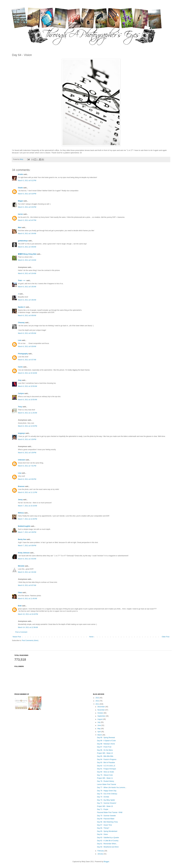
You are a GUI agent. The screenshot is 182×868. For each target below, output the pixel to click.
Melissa (21, 513)
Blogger (106, 862)
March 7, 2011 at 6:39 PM (27, 532)
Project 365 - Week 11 (105, 778)
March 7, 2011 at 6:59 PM (27, 546)
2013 (98, 698)
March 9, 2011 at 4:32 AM (27, 572)
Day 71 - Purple (103, 809)
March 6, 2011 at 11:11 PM (28, 492)
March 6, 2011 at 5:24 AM (27, 273)
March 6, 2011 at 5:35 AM (27, 287)
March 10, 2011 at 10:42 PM (28, 614)
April (99, 732)
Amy (20, 380)
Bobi (20, 606)
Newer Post (17, 637)
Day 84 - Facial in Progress (107, 759)
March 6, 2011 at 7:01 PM (27, 466)
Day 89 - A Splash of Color (106, 741)
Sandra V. (22, 307)
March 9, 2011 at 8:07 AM (27, 585)
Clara (20, 593)
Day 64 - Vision (102, 834)
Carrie (20, 367)
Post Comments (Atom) (30, 640)
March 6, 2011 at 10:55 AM (27, 400)
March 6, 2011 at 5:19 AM (27, 260)
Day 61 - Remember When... (107, 844)
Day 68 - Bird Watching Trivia (107, 822)
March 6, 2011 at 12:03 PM (28, 426)
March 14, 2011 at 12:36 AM (28, 627)
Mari (20, 228)
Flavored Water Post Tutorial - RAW (110, 812)
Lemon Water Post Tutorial (106, 784)
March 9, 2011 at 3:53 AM (27, 559)
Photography (23, 354)
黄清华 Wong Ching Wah (27, 254)
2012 (98, 701)
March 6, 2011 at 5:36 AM (27, 300)
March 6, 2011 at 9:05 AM (27, 333)
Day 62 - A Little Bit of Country (108, 841)
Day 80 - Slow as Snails (105, 772)
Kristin (21, 174)
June (99, 725)
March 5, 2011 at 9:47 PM (27, 220)
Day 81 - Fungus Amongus (106, 769)
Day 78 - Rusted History (105, 781)
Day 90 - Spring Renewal (106, 738)
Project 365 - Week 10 (105, 806)
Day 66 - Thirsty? (103, 828)
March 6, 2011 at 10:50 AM (27, 386)
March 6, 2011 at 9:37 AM (27, 360)
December (101, 707)
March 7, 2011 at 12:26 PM (28, 519)
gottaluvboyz (23, 241)
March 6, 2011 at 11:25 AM (27, 413)
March (100, 735)
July (99, 722)
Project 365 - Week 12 (105, 753)
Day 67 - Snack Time (104, 825)
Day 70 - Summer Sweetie (106, 816)
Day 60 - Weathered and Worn (108, 847)
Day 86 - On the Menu (105, 750)
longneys (22, 433)
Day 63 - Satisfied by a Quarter (108, 838)
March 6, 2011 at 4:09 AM (27, 247)
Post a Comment (21, 632)
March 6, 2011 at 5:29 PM (27, 453)
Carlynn (21, 393)
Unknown (22, 460)
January (100, 854)
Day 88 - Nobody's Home (106, 744)
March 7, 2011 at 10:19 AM (27, 506)
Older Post (166, 637)
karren (20, 214)
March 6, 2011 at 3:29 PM (27, 439)
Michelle (21, 566)
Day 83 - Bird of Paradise (106, 763)
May (99, 729)
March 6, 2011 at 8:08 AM (27, 316)
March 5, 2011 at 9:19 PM (27, 194)
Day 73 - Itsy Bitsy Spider (106, 800)
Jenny (20, 500)
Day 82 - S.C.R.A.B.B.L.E (106, 766)
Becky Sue (22, 539)
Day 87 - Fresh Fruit (104, 747)
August (100, 719)
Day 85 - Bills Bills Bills (105, 756)
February (101, 851)
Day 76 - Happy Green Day (107, 791)
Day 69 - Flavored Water (106, 819)
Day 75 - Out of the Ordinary (107, 794)
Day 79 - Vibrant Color (105, 775)
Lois (20, 340)
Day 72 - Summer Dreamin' (107, 803)
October (100, 713)
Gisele (20, 188)
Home (91, 637)
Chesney (21, 323)
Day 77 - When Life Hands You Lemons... (112, 787)
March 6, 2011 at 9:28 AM (27, 346)
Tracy (20, 407)
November (101, 710)
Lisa (20, 473)
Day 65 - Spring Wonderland (107, 831)
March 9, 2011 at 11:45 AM (27, 599)
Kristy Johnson (24, 553)
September (102, 716)
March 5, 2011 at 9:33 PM (27, 207)
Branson (21, 486)
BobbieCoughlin (24, 526)
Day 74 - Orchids (103, 797)
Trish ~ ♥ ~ (22, 281)
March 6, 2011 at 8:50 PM (27, 479)
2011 (98, 704)
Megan (21, 201)
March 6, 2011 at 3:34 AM (27, 234)
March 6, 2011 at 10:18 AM (27, 373)
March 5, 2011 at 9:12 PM (27, 181)
